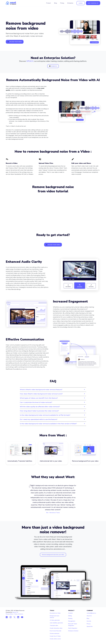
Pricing (62, 3)
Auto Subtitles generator (56, 623)
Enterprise (70, 3)
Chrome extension (55, 633)
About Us (89, 616)
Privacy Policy (9, 614)
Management (72, 621)
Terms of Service (19, 614)
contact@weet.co (91, 613)
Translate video (54, 626)
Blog (56, 3)
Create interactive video (56, 628)
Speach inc (15, 612)
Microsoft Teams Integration (73, 625)
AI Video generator (55, 620)
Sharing (70, 618)
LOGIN (81, 3)
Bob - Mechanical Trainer (53, 513)
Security (89, 621)
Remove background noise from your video (53, 555)
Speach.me (90, 626)
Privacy (89, 624)
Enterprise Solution (73, 631)
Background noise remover (54, 617)
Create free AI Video (55, 636)
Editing (70, 616)
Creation (70, 613)
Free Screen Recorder (56, 631)
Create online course (55, 639)
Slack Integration (73, 628)
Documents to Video (55, 613)
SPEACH (30, 61)
